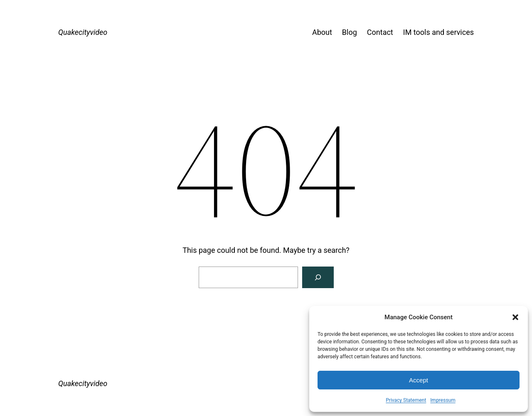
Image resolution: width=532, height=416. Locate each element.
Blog (350, 32)
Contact (380, 32)
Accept (419, 380)
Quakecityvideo (83, 32)
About (322, 32)
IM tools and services (438, 32)
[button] (515, 317)
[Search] (318, 277)
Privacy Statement (406, 400)
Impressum (443, 400)
